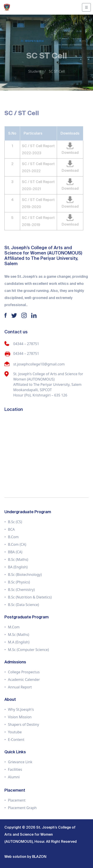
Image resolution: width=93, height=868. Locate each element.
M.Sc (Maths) (19, 635)
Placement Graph (22, 808)
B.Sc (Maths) (18, 559)
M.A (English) (19, 642)
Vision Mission (20, 717)
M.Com (14, 627)
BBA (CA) (15, 552)
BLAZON (39, 856)
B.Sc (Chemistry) (21, 590)
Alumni (14, 777)
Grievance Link (20, 762)
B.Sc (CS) (15, 522)
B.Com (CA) (17, 544)
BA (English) (18, 567)
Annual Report (20, 687)
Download (70, 155)
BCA (11, 529)
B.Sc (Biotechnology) (25, 575)
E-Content (16, 740)
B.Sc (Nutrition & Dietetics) (30, 597)
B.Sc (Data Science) (24, 605)
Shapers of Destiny (24, 724)
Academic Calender (24, 680)
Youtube (15, 732)
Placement (17, 800)
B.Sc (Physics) (19, 582)
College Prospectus (24, 672)
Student (35, 71)
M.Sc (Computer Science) (28, 650)
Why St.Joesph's (21, 709)
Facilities (15, 769)
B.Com (13, 537)
